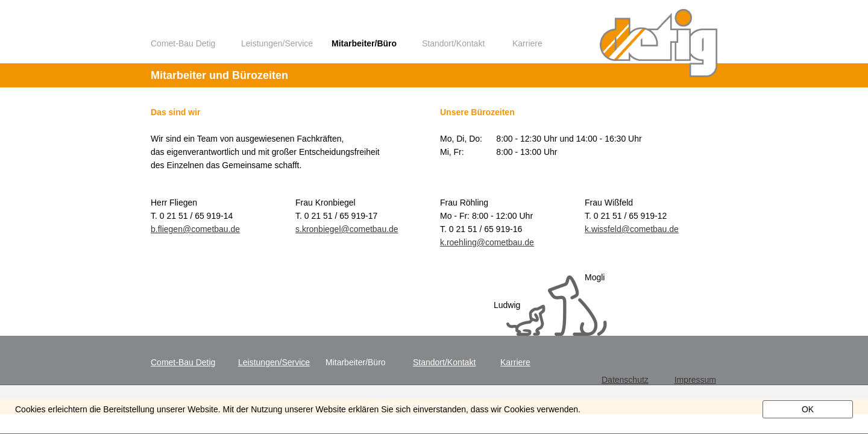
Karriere (527, 44)
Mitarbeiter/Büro (364, 44)
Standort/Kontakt (453, 44)
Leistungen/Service (277, 44)
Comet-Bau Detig (183, 44)
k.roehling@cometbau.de (487, 242)
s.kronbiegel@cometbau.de (347, 229)
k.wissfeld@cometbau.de (632, 229)
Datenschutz (625, 380)
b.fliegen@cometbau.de (195, 229)
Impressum (695, 380)
